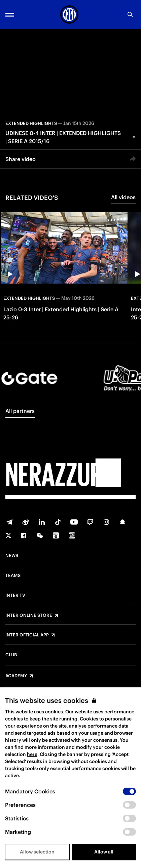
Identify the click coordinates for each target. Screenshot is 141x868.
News (12, 556)
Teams (13, 576)
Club (11, 655)
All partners (20, 411)
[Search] (130, 15)
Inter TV (15, 596)
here (32, 754)
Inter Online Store (29, 615)
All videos (123, 197)
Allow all (104, 852)
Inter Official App (27, 635)
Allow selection (37, 852)
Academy (16, 676)
